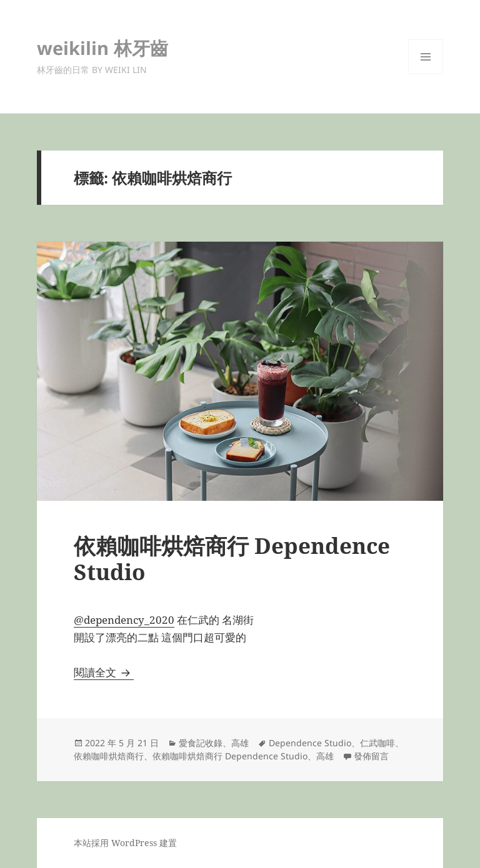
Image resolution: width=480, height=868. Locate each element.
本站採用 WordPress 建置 (125, 843)
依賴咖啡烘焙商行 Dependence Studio (232, 559)
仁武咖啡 (377, 743)
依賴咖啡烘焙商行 (109, 756)
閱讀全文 (104, 672)
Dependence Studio (310, 743)
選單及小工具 (426, 74)
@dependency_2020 (124, 620)
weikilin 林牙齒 (102, 48)
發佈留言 (371, 756)
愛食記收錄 (201, 743)
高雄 (240, 743)
